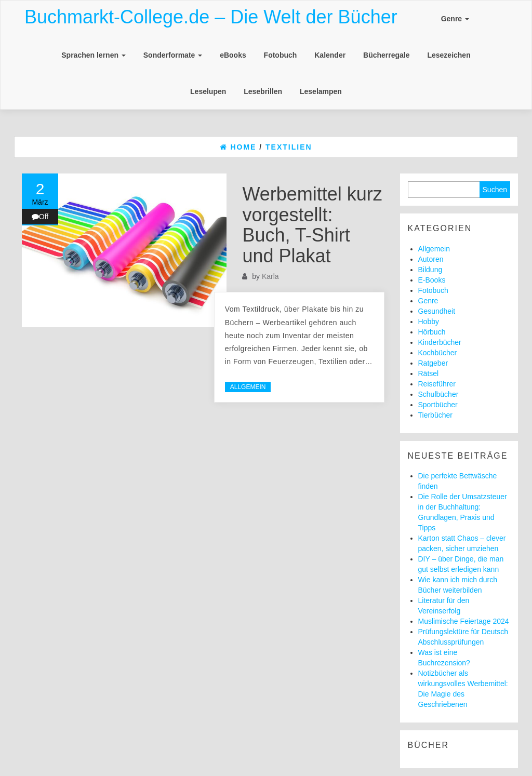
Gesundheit (437, 311)
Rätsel (429, 373)
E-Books (432, 280)
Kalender (330, 55)
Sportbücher (438, 405)
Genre (455, 19)
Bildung (430, 270)
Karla (270, 276)
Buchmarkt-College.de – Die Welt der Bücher (211, 17)
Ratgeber (433, 363)
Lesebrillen (263, 91)
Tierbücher (435, 415)
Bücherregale (386, 55)
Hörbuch (432, 332)
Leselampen (321, 91)
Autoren (431, 259)
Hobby (429, 322)
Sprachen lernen (94, 55)
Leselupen (208, 91)
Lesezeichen (449, 55)
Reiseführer (437, 384)
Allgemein (248, 387)
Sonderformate (173, 55)
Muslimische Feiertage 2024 (464, 621)
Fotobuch (281, 55)
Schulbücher (438, 394)
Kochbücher (438, 353)
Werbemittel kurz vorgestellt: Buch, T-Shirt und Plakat (312, 225)
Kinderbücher (440, 342)
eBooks (233, 55)
